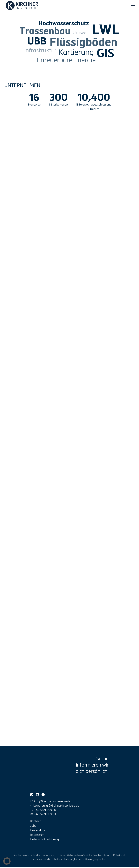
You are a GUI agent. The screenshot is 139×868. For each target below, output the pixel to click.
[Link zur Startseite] (22, 5)
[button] (7, 861)
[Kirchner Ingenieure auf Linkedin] (37, 795)
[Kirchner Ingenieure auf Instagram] (32, 795)
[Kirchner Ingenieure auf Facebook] (43, 795)
